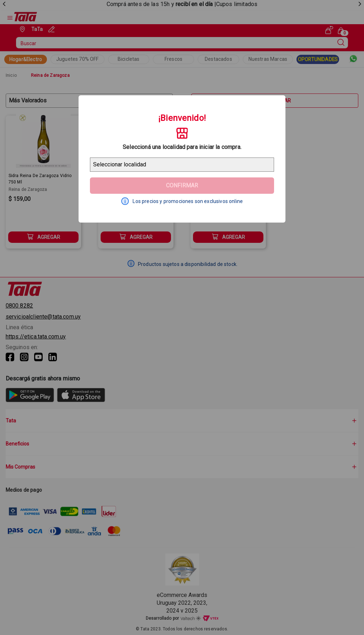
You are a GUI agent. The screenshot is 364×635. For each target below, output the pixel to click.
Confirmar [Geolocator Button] (182, 185)
